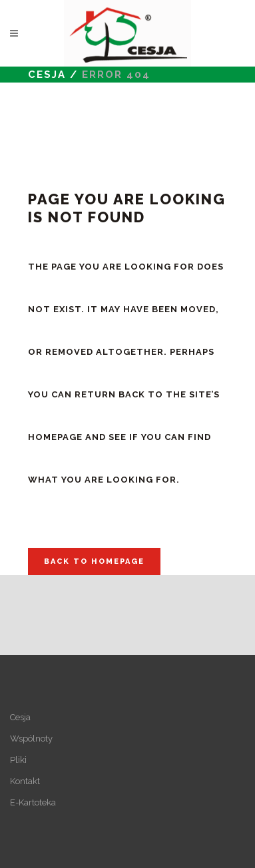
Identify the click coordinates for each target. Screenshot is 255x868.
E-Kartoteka (33, 802)
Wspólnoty (31, 739)
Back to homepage (94, 561)
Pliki (18, 760)
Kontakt (25, 781)
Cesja (47, 75)
